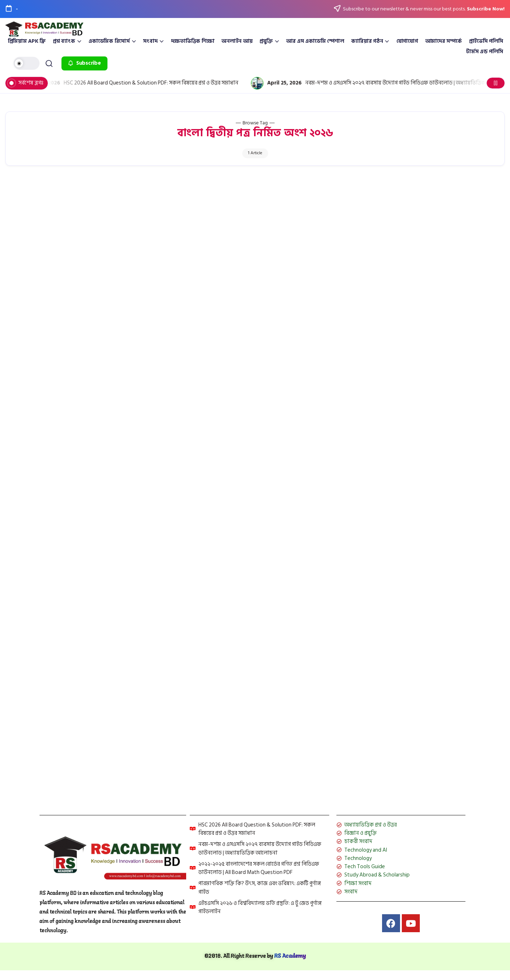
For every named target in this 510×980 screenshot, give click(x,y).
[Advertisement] (255, 230)
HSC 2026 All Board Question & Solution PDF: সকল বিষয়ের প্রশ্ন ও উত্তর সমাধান (164, 83)
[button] (28, 63)
